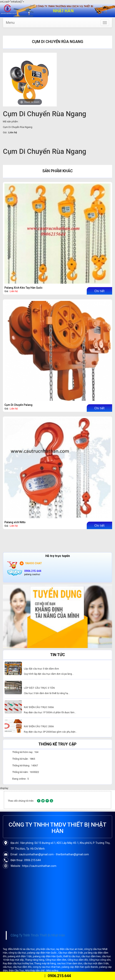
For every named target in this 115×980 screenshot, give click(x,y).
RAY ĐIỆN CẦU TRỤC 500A (39, 707)
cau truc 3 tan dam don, (70, 963)
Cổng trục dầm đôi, (78, 960)
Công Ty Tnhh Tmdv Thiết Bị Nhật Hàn (38, 935)
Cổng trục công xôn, (100, 960)
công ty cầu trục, (18, 953)
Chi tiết (99, 291)
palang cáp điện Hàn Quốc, (48, 956)
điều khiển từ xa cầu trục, (22, 949)
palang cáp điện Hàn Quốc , (43, 953)
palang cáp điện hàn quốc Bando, (80, 967)
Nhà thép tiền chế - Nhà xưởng (42, 971)
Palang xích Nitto (15, 522)
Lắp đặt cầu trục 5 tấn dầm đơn (41, 669)
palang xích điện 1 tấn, (20, 956)
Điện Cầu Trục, (17, 971)
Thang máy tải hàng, (46, 963)
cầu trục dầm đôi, (23, 967)
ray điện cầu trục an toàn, (70, 949)
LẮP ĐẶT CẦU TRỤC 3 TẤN (39, 688)
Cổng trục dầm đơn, (56, 960)
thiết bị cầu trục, (72, 956)
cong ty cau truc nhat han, (47, 967)
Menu (10, 23)
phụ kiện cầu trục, (46, 949)
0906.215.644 (57, 976)
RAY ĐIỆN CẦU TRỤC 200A (39, 726)
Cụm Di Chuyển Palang (18, 405)
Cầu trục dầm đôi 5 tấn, (71, 953)
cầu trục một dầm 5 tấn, (96, 963)
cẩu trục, (8, 967)
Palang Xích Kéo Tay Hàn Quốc (23, 288)
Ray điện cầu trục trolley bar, (19, 963)
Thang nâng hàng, (35, 960)
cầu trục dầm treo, (92, 956)
